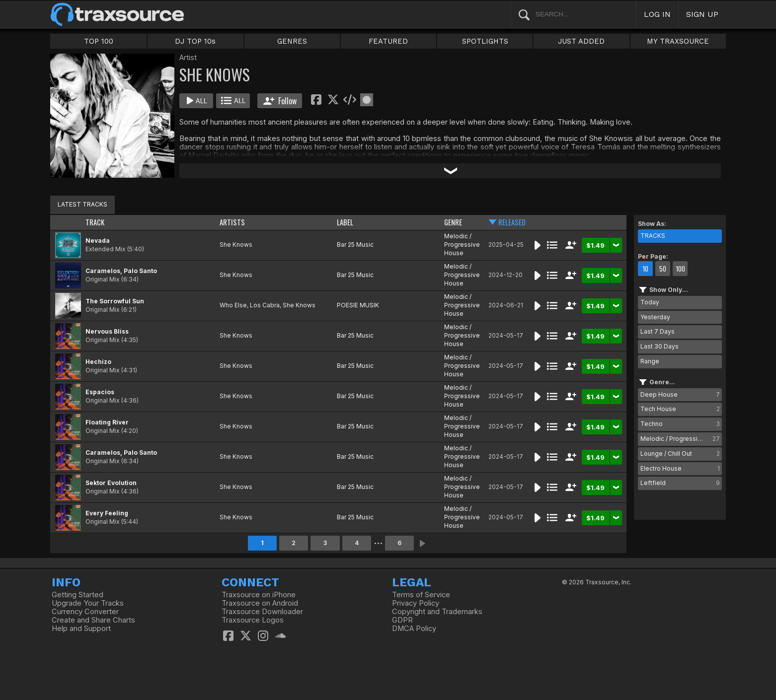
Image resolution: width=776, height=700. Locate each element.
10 (645, 269)
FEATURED (388, 41)
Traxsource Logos (253, 620)
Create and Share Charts (93, 620)
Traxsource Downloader (262, 612)
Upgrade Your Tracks (88, 603)
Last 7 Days (658, 331)
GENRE (453, 222)
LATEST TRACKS (82, 204)
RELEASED (512, 222)
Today (650, 302)
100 (680, 269)
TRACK (95, 222)
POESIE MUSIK (358, 305)
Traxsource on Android (260, 603)
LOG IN (657, 14)
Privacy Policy (416, 603)
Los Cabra (265, 305)
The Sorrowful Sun (115, 301)
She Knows (236, 245)
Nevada (98, 241)
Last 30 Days (660, 346)
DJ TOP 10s (195, 41)
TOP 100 (99, 41)
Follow (280, 101)
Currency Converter (85, 612)
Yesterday (655, 317)
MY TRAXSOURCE (678, 41)
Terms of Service (421, 595)
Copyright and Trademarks (437, 612)
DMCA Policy (414, 629)
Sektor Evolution (111, 483)
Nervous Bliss (107, 331)
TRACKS (653, 236)
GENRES (292, 41)
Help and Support (81, 629)
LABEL (345, 222)
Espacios (100, 392)
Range (650, 361)
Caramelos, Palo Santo (121, 271)
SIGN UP (702, 14)
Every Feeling (107, 513)
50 (663, 269)
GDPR (402, 620)
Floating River (107, 422)
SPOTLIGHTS (485, 41)
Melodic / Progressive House (462, 245)
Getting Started (78, 595)
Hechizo (98, 362)
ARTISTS (232, 222)
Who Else (233, 305)
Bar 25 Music (355, 245)
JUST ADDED (581, 41)
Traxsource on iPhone (259, 595)
